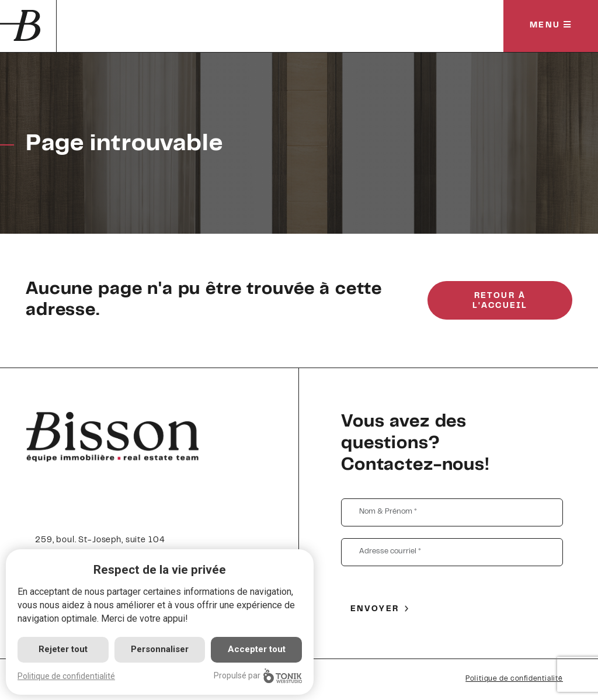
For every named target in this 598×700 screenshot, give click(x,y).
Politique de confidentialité (514, 679)
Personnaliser (160, 649)
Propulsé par (258, 676)
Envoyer (375, 609)
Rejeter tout (63, 649)
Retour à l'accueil (500, 301)
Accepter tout (257, 649)
